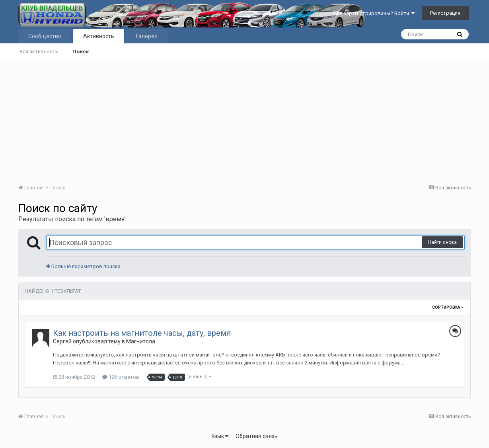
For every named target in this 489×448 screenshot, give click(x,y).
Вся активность (39, 52)
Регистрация (445, 13)
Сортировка (448, 307)
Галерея (147, 36)
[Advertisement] (245, 119)
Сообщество (45, 36)
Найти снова (442, 242)
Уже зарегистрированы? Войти (373, 13)
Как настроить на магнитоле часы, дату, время (142, 333)
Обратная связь (257, 436)
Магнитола (141, 341)
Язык (220, 436)
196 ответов (121, 377)
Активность (99, 36)
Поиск (81, 52)
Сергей (62, 341)
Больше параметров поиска (83, 266)
